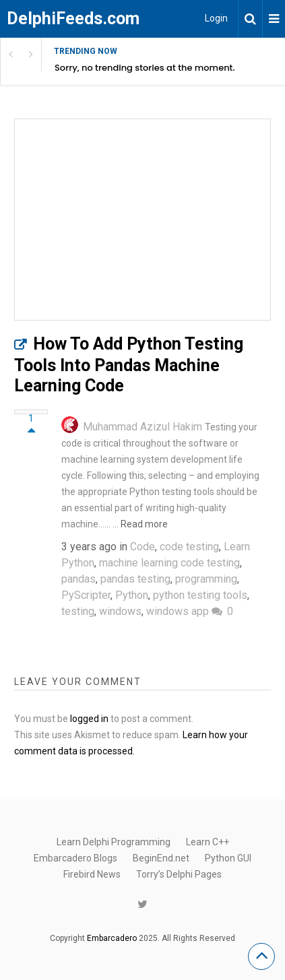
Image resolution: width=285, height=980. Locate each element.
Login (216, 18)
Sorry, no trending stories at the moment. (145, 68)
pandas (78, 579)
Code (142, 547)
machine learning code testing (169, 563)
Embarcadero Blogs (75, 858)
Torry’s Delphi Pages (179, 874)
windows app (178, 611)
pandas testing (135, 579)
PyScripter (86, 595)
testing (78, 611)
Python (132, 595)
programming (206, 579)
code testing (189, 547)
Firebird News (92, 874)
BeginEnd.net (161, 858)
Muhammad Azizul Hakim (142, 427)
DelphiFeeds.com (73, 19)
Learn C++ (208, 842)
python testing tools (200, 595)
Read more (144, 524)
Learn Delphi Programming (114, 842)
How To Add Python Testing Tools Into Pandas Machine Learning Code (129, 365)
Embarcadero (112, 938)
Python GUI (228, 858)
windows (120, 611)
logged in (89, 719)
